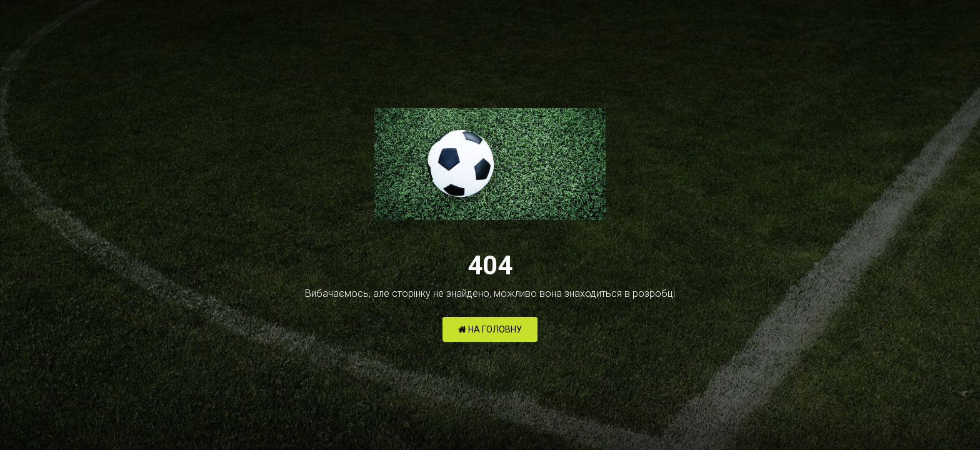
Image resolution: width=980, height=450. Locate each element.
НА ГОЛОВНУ (490, 329)
